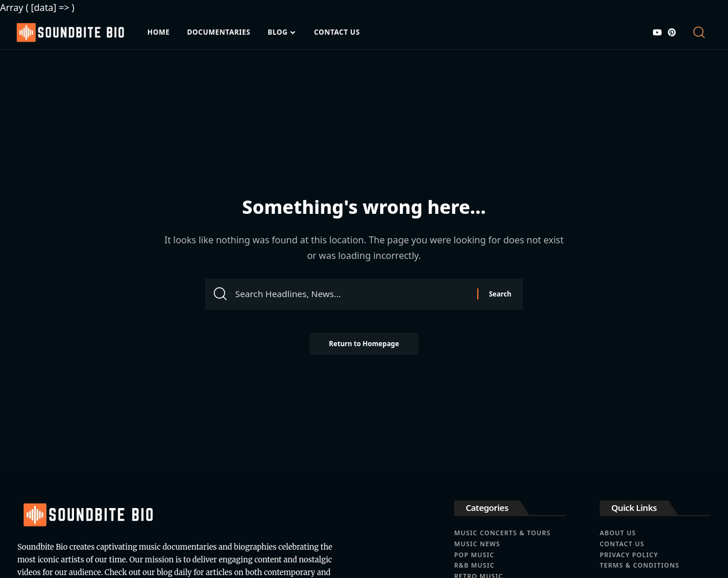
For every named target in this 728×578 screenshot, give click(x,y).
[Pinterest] (672, 32)
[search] (701, 32)
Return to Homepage (364, 347)
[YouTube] (658, 32)
